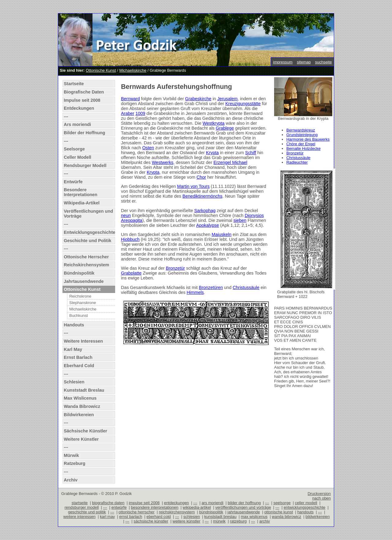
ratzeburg (238, 521)
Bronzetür (295, 153)
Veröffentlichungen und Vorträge (88, 214)
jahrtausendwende (244, 512)
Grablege (225, 128)
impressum (283, 62)
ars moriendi (212, 503)
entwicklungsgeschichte (304, 507)
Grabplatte (131, 273)
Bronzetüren (211, 287)
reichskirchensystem (177, 512)
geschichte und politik (87, 512)
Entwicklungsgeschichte (89, 232)
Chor (201, 177)
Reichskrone (80, 296)
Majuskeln (222, 234)
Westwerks (163, 162)
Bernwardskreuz (301, 130)
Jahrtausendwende (84, 281)
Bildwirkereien (79, 415)
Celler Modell (77, 157)
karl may (107, 517)
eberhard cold (158, 517)
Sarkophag (205, 211)
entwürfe (119, 507)
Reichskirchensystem (86, 265)
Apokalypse (208, 225)
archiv (265, 521)
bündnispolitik (211, 512)
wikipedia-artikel (197, 507)
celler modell (306, 503)
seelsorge (282, 503)
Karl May (73, 349)
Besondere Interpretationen (81, 192)
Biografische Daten (84, 92)
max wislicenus (254, 517)
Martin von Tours (193, 186)
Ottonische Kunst (101, 70)
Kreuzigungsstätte (243, 104)
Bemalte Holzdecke (303, 148)
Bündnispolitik (79, 273)
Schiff (251, 153)
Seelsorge (74, 149)
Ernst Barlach (78, 357)
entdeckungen (176, 503)
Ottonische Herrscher (86, 257)
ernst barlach (131, 517)
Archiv (71, 480)
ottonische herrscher (136, 512)
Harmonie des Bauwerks (308, 139)
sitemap (304, 62)
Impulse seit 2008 (82, 100)
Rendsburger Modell (85, 165)
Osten (148, 148)
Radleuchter (297, 162)
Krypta (213, 153)
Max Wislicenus (80, 398)
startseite (80, 503)
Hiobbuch (130, 239)
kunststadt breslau (220, 517)
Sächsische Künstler (85, 431)
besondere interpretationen (155, 507)
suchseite (324, 62)
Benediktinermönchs (202, 196)
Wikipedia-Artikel (82, 203)
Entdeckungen (79, 108)
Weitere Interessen (83, 341)
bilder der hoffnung (244, 503)
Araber (128, 113)
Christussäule (298, 158)
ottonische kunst (279, 512)
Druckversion (319, 494)
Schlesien (74, 382)
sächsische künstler (151, 521)
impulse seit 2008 (144, 503)
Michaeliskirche (133, 70)
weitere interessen (79, 517)
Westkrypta (213, 123)
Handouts (74, 325)
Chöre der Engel (301, 144)
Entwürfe (73, 182)
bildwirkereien (318, 517)
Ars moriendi (77, 124)
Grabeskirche (198, 99)
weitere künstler (187, 521)
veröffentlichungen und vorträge (243, 507)
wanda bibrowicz (287, 517)
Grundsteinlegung (302, 135)
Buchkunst (78, 316)
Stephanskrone (83, 303)
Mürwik (71, 455)
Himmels (195, 292)
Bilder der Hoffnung (84, 133)
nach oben (321, 498)
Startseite (74, 84)
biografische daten (108, 503)
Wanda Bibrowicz (82, 406)
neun (126, 215)
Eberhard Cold (79, 366)
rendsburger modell (82, 507)
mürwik (219, 521)
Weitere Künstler (81, 439)
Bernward (130, 99)
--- (66, 116)
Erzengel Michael (230, 162)
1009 (140, 113)
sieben (240, 220)
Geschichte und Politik (87, 241)
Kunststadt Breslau (84, 390)
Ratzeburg (74, 463)
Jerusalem (227, 99)
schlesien (192, 517)
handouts (305, 512)
